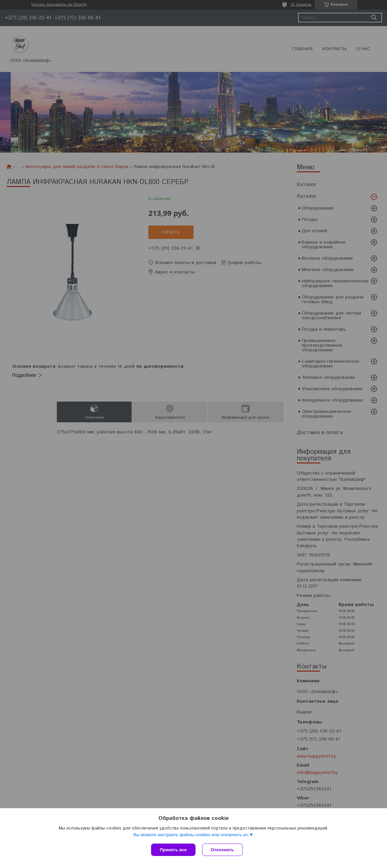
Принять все (173, 850)
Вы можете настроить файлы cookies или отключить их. (191, 835)
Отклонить (222, 850)
